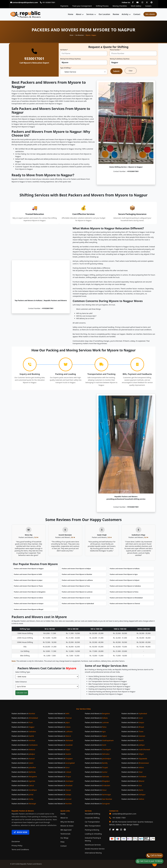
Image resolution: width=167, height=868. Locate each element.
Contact (137, 14)
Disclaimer (16, 841)
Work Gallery (136, 6)
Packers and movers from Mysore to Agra (124, 574)
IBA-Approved (66, 830)
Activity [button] (125, 14)
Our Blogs (64, 838)
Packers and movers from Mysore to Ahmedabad (126, 598)
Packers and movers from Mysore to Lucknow (77, 592)
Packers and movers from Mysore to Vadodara (125, 586)
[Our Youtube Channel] (117, 830)
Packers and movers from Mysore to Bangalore (30, 592)
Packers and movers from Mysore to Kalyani (125, 580)
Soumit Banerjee (65, 535)
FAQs (63, 842)
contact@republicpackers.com (124, 814)
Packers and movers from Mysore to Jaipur (28, 580)
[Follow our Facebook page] (133, 2)
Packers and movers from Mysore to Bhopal (29, 609)
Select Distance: (21, 682)
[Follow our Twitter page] (147, 2)
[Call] (155, 856)
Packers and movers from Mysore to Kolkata (125, 569)
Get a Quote (150, 14)
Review (116, 14)
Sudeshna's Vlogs (138, 535)
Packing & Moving (92, 830)
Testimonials (65, 834)
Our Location (104, 14)
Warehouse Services (93, 845)
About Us (64, 818)
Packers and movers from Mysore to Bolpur (76, 569)
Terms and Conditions (20, 849)
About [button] (79, 14)
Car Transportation (92, 822)
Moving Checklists (120, 6)
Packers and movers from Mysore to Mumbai (77, 574)
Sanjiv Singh (102, 535)
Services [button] (90, 14)
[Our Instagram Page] (121, 830)
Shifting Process (102, 6)
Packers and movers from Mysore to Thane (28, 586)
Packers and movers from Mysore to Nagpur (29, 569)
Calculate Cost (22, 693)
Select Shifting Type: (23, 672)
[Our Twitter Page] (113, 830)
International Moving (93, 853)
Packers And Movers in (23, 714)
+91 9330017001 (48, 2)
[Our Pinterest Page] (125, 830)
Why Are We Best (67, 822)
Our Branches (80, 35)
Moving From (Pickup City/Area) (70, 59)
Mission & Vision (67, 826)
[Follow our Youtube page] (137, 2)
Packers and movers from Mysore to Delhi (28, 574)
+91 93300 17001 (119, 818)
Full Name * (64, 50)
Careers (148, 6)
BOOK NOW (21, 832)
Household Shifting (93, 814)
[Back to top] (155, 864)
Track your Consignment (82, 6)
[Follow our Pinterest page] (152, 2)
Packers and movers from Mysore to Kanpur (29, 604)
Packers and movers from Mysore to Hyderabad (78, 604)
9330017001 (34, 58)
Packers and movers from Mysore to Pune (76, 586)
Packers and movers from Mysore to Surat (76, 598)
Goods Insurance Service (95, 849)
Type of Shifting (66, 68)
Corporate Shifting (92, 818)
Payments (64, 6)
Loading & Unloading (93, 834)
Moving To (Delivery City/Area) (120, 59)
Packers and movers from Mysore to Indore (28, 598)
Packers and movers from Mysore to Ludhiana (77, 580)
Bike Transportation (93, 826)
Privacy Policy (17, 845)
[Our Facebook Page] (110, 830)
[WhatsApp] (149, 861)
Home (71, 14)
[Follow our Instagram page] (142, 2)
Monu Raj (29, 535)
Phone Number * (115, 50)
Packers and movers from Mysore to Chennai (125, 604)
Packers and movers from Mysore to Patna (124, 592)
